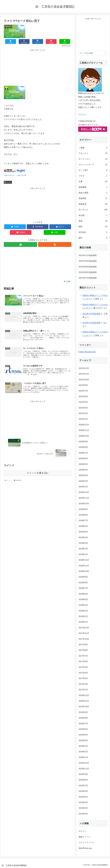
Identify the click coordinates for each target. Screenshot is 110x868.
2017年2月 (83, 684)
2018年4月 (83, 605)
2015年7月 (83, 786)
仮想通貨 (93, 187)
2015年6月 (83, 791)
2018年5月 (83, 599)
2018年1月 (83, 622)
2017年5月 (83, 667)
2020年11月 (84, 430)
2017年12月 (84, 628)
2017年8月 (83, 650)
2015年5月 (83, 797)
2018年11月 (84, 566)
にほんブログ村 (22, 175)
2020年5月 (83, 464)
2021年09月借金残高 (88, 267)
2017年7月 (83, 656)
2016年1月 (83, 757)
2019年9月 (83, 509)
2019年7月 (83, 520)
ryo (105, 323)
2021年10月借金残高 (88, 261)
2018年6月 (83, 594)
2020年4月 (83, 470)
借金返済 (8, 182)
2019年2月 (83, 549)
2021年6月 (83, 396)
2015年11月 (84, 769)
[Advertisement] (38, 67)
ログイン (82, 831)
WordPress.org (85, 848)
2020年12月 (84, 425)
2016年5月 (83, 735)
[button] (106, 53)
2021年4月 (83, 408)
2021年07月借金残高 (88, 278)
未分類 (93, 215)
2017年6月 (83, 661)
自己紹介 (93, 232)
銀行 (93, 238)
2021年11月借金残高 (88, 255)
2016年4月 (83, 740)
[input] (93, 53)
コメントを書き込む (38, 476)
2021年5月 (83, 402)
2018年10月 (84, 571)
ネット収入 (93, 170)
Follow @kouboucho (87, 352)
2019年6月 (83, 526)
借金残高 (93, 198)
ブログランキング (9, 175)
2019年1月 (83, 554)
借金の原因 (93, 193)
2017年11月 (84, 633)
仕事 (93, 181)
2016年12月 (84, 695)
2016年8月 (83, 718)
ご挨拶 (93, 148)
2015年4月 (83, 802)
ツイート (82, 114)
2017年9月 (83, 645)
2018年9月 (83, 577)
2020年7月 (83, 453)
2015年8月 (83, 780)
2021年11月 (84, 374)
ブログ (93, 176)
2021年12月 (84, 368)
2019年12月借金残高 (92, 314)
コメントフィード (86, 842)
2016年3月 (83, 746)
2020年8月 (83, 447)
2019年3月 (83, 543)
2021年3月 (83, 413)
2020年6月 (83, 458)
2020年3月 (83, 475)
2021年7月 (83, 391)
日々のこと (93, 210)
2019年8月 (83, 515)
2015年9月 (83, 774)
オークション (93, 159)
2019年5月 (83, 532)
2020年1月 (83, 487)
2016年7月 (83, 724)
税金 (93, 221)
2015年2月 (83, 814)
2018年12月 (84, 560)
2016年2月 (83, 752)
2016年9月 (83, 712)
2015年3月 (83, 808)
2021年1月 (83, 419)
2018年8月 (83, 583)
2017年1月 (83, 690)
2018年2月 (83, 616)
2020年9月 (83, 442)
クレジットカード (93, 165)
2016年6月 (83, 729)
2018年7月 (83, 588)
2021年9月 (83, 385)
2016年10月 (84, 707)
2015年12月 (84, 763)
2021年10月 (84, 380)
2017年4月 (83, 673)
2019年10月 (84, 504)
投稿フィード (84, 837)
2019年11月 (84, 498)
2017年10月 (84, 639)
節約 (93, 227)
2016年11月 (84, 701)
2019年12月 (84, 492)
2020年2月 (83, 481)
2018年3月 (83, 611)
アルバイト (93, 153)
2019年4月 (83, 537)
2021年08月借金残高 (88, 272)
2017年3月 (83, 678)
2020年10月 (84, 436)
